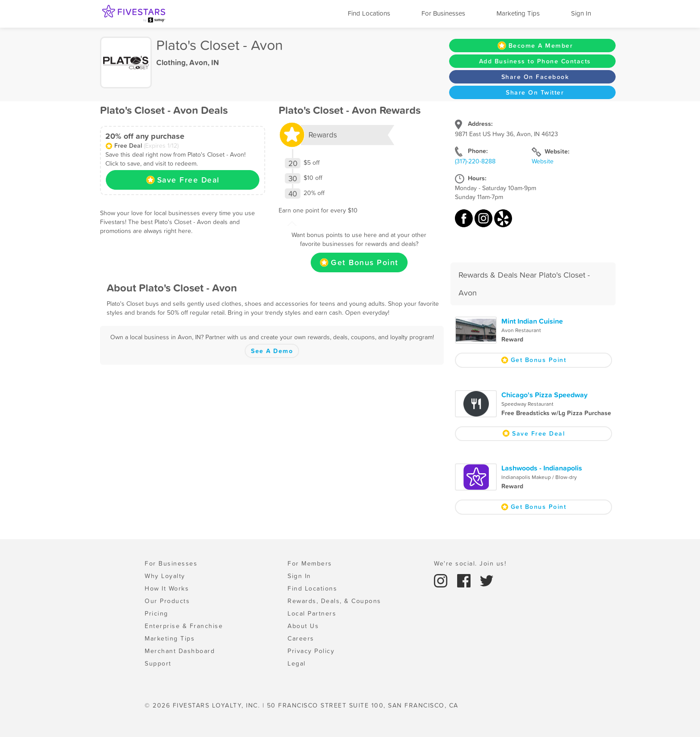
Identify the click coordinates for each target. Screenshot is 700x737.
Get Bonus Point (359, 262)
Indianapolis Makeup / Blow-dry (539, 477)
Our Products (167, 601)
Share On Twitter (535, 92)
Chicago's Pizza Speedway (544, 395)
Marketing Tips (518, 13)
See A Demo (272, 351)
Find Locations (369, 13)
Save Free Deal (183, 180)
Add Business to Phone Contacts (535, 61)
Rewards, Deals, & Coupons (334, 601)
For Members (310, 563)
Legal (297, 663)
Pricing (156, 613)
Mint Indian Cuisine (532, 321)
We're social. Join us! (470, 563)
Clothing (171, 62)
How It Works (167, 588)
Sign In (581, 13)
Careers (301, 638)
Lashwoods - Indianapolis (542, 468)
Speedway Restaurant (527, 404)
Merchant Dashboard (180, 651)
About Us (303, 626)
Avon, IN (204, 62)
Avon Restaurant (521, 330)
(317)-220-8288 (475, 161)
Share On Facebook (535, 77)
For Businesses (443, 13)
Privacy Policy (311, 651)
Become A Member (535, 46)
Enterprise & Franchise (184, 626)
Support (158, 663)
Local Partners (312, 613)
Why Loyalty (165, 576)
